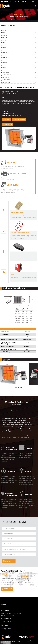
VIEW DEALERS (7, 589)
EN (33, 1)
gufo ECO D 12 (5, 72)
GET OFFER (7, 120)
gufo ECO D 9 (5, 70)
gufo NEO (4, 40)
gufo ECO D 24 (5, 82)
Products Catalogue (19, 120)
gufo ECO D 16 (5, 77)
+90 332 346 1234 (6, 622)
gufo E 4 (4, 45)
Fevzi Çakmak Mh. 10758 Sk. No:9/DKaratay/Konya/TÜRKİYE (11, 614)
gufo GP (3, 67)
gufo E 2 (3, 43)
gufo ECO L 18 (5, 57)
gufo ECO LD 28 (6, 65)
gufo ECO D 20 (5, 80)
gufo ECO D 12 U (6, 75)
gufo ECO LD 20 (6, 60)
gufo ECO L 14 (5, 55)
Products (3, 87)
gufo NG (3, 33)
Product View (8, 125)
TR (31, 1)
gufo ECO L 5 (5, 50)
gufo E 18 (4, 48)
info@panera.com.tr (7, 628)
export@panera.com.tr (7, 630)
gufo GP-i (4, 62)
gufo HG (3, 30)
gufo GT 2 (4, 35)
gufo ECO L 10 (5, 52)
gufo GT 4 (4, 38)
